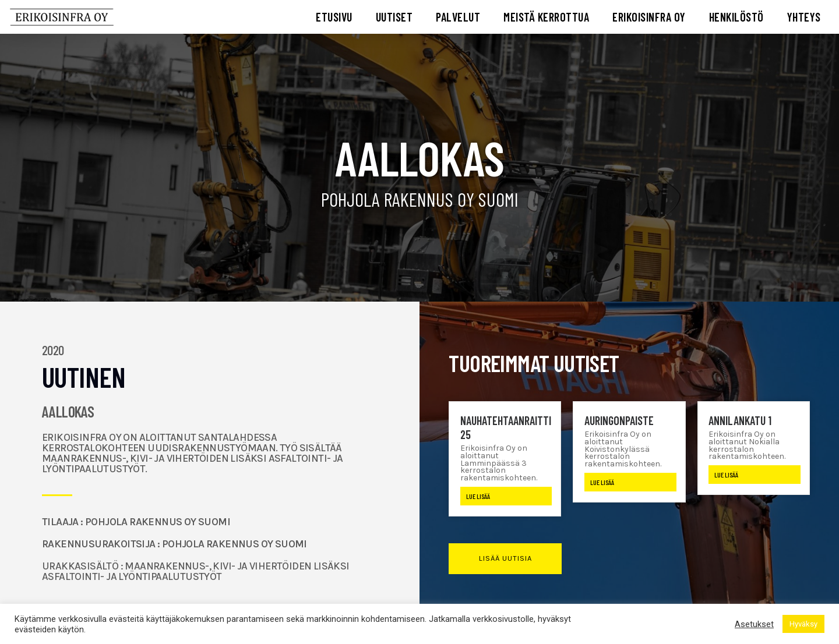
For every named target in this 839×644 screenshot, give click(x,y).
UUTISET (394, 17)
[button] (505, 559)
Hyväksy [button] (803, 624)
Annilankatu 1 (740, 420)
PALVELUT (458, 17)
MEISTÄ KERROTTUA (546, 17)
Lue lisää (478, 496)
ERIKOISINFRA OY (649, 17)
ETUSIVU (334, 17)
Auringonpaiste (619, 420)
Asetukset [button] (754, 624)
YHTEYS (804, 17)
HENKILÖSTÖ (736, 17)
